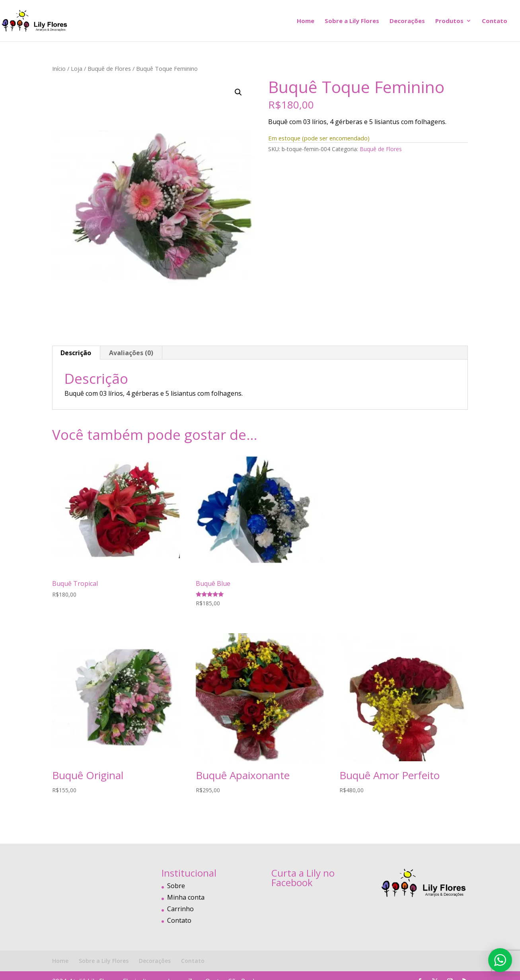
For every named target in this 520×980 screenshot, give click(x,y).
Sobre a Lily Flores (352, 21)
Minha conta (186, 897)
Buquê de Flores (109, 68)
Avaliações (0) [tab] (131, 353)
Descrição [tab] (76, 353)
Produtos (449, 21)
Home (306, 21)
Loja (77, 68)
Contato (495, 21)
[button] (238, 92)
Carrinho (180, 909)
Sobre (176, 886)
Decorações (407, 21)
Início (59, 68)
